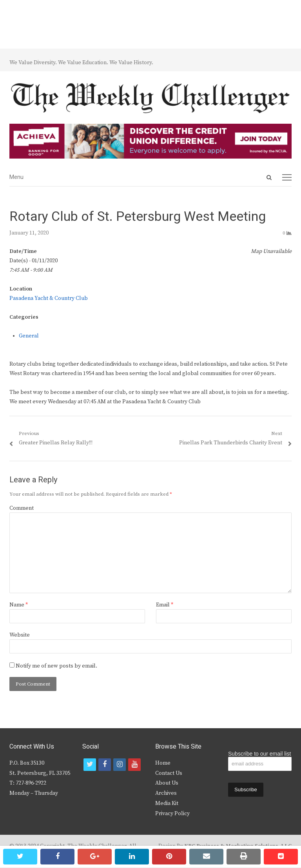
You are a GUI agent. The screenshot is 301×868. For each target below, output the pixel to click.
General (29, 336)
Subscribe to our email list (259, 754)
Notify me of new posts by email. (56, 666)
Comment (22, 508)
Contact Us (169, 773)
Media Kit (167, 803)
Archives (166, 793)
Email (165, 605)
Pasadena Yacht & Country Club (49, 298)
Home (163, 763)
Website (20, 635)
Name (19, 605)
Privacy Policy (172, 814)
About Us (167, 783)
